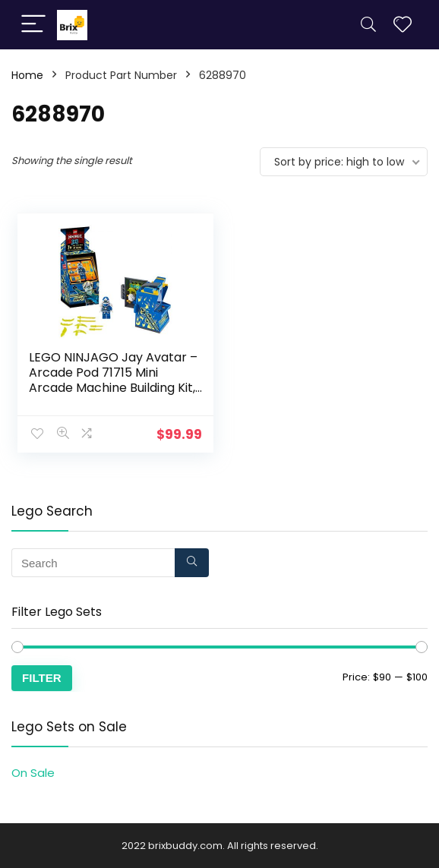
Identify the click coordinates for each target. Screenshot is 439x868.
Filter (42, 677)
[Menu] (33, 25)
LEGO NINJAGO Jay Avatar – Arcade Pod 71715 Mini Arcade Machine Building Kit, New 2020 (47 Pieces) (113, 380)
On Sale (33, 772)
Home (27, 75)
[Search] (368, 25)
